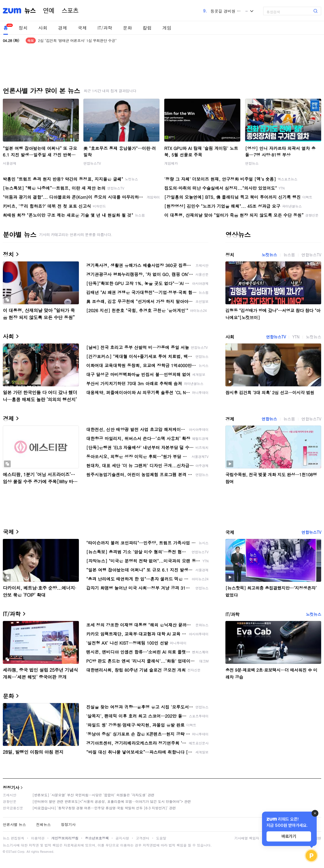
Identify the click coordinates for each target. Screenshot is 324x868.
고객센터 (143, 838)
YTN (296, 337)
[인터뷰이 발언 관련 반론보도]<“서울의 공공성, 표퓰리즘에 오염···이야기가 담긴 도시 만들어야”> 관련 (112, 801)
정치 (23, 28)
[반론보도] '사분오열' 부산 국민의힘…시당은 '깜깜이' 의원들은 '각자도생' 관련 (93, 795)
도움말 (161, 838)
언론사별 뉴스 (14, 824)
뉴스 (30, 11)
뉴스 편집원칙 (14, 838)
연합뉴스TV (92, 163)
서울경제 (10, 163)
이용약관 (38, 838)
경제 (63, 28)
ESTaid (11, 852)
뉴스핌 (289, 255)
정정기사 (11, 787)
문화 (127, 28)
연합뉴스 (252, 163)
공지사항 (122, 838)
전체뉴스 (43, 824)
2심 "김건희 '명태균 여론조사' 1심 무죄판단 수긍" (77, 40)
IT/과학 (105, 28)
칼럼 (147, 28)
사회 (43, 28)
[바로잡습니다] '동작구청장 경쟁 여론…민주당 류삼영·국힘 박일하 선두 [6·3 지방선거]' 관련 (104, 808)
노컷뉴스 (269, 255)
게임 (167, 28)
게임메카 (171, 163)
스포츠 (70, 11)
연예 (49, 11)
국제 (82, 28)
